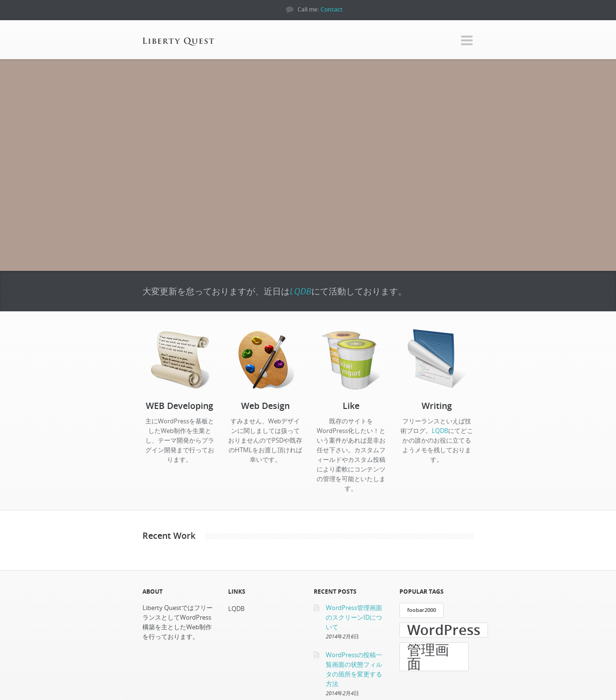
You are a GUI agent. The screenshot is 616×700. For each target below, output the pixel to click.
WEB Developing (180, 406)
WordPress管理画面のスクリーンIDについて (354, 617)
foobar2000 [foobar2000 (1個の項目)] (422, 610)
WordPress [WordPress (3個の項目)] (444, 630)
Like (351, 406)
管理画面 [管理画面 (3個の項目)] (428, 657)
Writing (437, 406)
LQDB (301, 291)
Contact (332, 9)
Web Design (265, 406)
